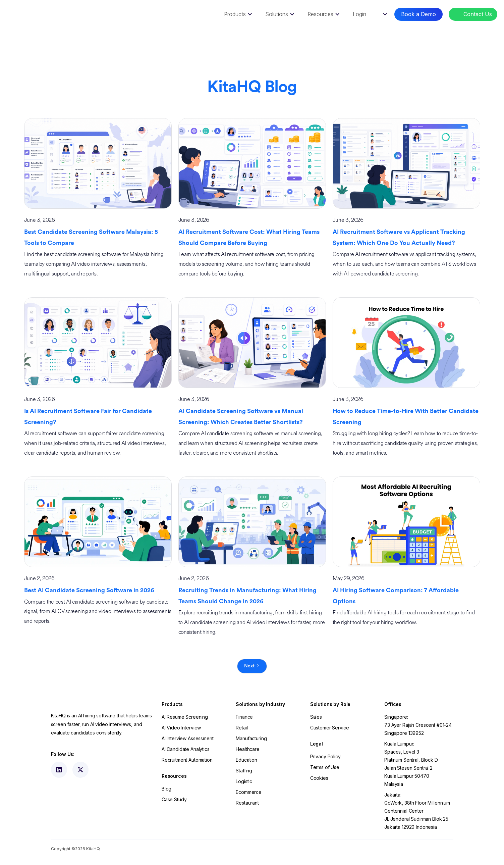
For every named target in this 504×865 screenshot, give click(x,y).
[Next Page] (252, 666)
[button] (237, 14)
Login (359, 14)
